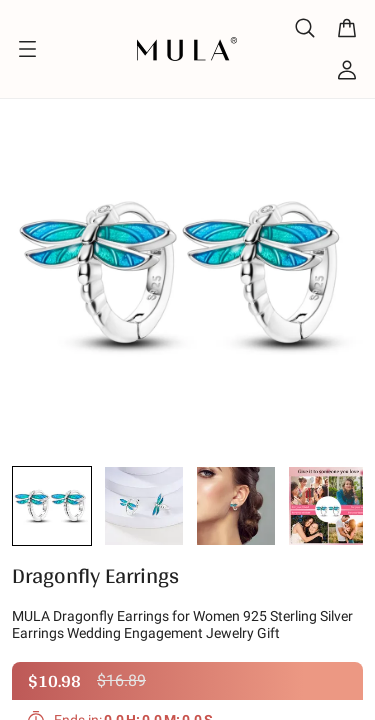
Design (98, 84)
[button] (52, 509)
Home (28, 84)
